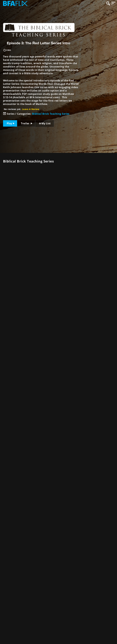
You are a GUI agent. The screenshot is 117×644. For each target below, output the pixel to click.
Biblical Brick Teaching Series (51, 114)
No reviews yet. (21, 109)
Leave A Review (31, 109)
